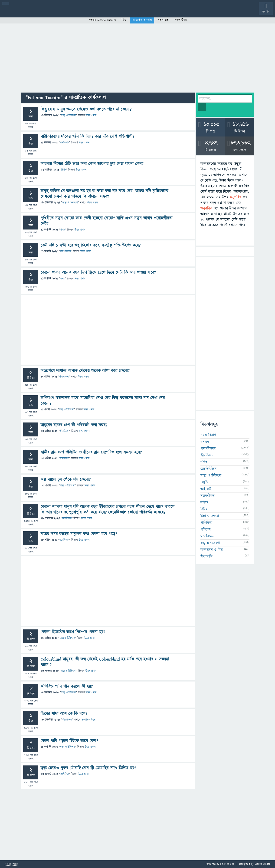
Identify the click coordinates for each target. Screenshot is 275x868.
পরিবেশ (206, 529)
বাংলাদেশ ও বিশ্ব (212, 550)
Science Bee (227, 864)
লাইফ (204, 502)
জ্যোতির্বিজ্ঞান (208, 469)
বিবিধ (64, 170)
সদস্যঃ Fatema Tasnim (102, 20)
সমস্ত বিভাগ (208, 435)
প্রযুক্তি (204, 482)
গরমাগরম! (47, 12)
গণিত (204, 462)
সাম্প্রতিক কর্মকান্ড (142, 20)
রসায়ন (205, 442)
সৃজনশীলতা (208, 496)
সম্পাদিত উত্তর (88, 720)
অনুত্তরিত (61, 12)
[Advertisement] (137, 58)
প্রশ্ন (32, 12)
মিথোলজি (206, 556)
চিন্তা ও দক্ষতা (210, 516)
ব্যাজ (173, 12)
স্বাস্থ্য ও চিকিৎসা (69, 115)
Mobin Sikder (262, 864)
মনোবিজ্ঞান (64, 540)
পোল (159, 12)
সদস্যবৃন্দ (90, 12)
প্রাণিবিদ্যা (65, 774)
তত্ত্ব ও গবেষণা (210, 543)
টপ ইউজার (188, 12)
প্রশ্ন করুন (104, 12)
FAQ (119, 12)
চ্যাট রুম (145, 12)
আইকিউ (206, 489)
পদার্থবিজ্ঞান (65, 251)
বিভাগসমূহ (76, 12)
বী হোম (18, 12)
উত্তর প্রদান (91, 115)
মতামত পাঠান (11, 864)
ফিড (124, 20)
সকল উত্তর (181, 20)
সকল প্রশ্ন (163, 20)
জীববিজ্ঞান (64, 143)
